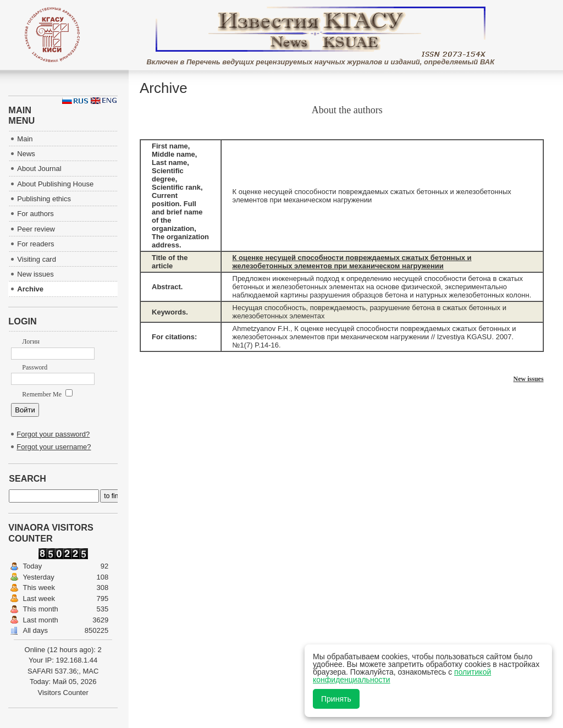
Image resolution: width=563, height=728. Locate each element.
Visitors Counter (63, 693)
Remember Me (47, 394)
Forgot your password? (53, 434)
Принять (336, 699)
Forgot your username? (54, 447)
